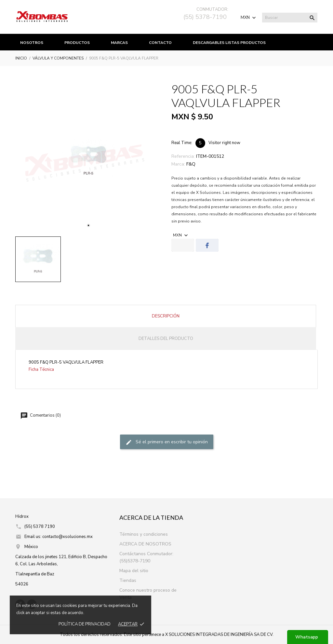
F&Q (191, 164)
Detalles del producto (166, 339)
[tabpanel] (88, 158)
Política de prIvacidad (85, 624)
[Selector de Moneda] (249, 18)
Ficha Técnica (41, 369)
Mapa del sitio (134, 571)
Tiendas (128, 580)
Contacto (160, 43)
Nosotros (32, 43)
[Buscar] (290, 18)
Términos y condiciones (144, 534)
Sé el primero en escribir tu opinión (167, 442)
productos (77, 43)
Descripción (166, 316)
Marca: (178, 164)
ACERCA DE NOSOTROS (145, 544)
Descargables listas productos (229, 43)
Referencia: (183, 156)
